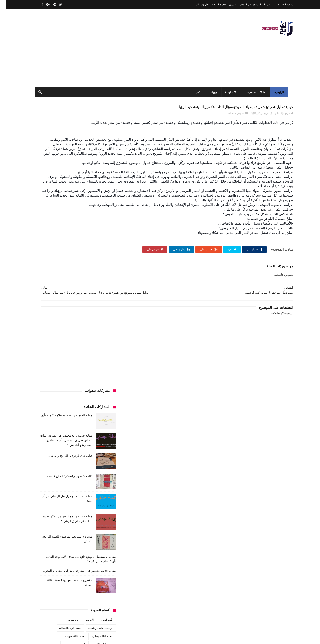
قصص (103, 419)
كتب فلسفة (43, 460)
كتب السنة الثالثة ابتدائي (94, 435)
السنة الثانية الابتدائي (96, 361)
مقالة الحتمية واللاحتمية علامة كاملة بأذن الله (62, 552)
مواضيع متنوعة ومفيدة (73, 501)
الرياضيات (67, 337)
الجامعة (83, 337)
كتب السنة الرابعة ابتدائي (58, 443)
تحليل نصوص (80, 394)
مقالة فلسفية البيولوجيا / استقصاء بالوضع (65, 573)
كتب (196, 92)
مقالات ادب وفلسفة (96, 476)
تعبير (64, 394)
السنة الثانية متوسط (67, 361)
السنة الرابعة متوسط (95, 378)
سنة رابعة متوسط (49, 402)
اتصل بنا (262, 4)
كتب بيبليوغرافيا (98, 460)
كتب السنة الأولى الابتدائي (75, 427)
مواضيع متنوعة (99, 501)
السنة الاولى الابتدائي (64, 345)
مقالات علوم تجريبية (96, 484)
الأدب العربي (100, 337)
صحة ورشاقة (85, 411)
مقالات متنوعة (99, 493)
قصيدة (90, 419)
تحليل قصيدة (100, 394)
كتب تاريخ (78, 460)
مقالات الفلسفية (255, 92)
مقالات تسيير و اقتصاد (67, 476)
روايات (212, 92)
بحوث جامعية (49, 378)
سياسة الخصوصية (278, 4)
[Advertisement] (114, 48)
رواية (92, 402)
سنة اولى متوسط (74, 402)
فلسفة (41, 411)
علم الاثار (56, 411)
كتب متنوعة (100, 468)
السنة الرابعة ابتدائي (66, 369)
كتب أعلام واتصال (52, 419)
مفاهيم (52, 468)
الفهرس (227, 4)
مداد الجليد (212, 637)
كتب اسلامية (74, 419)
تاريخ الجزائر (100, 386)
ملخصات (81, 493)
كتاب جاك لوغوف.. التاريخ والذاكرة (64, 172)
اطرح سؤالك (196, 4)
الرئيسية (278, 92)
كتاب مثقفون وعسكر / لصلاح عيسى (63, 193)
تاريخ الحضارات (49, 386)
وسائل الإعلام (100, 509)
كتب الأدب (101, 427)
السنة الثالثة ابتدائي (96, 353)
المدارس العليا (70, 378)
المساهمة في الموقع (244, 4)
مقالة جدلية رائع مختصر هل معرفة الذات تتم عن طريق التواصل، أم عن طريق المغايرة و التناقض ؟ (60, 157)
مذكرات (84, 468)
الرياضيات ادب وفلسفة (94, 345)
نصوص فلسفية (230, 124)
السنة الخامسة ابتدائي (95, 369)
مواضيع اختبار (62, 493)
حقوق (104, 402)
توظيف (51, 394)
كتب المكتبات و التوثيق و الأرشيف (58, 452)
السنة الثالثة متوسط (69, 353)
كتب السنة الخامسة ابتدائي (92, 443)
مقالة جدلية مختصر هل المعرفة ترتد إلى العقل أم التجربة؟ (72, 288)
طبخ (70, 411)
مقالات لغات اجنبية (69, 484)
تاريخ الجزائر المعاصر (75, 386)
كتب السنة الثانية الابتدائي (60, 435)
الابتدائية (231, 92)
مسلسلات (68, 468)
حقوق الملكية (212, 4)
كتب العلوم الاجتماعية (95, 452)
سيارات (103, 411)
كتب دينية (61, 460)
